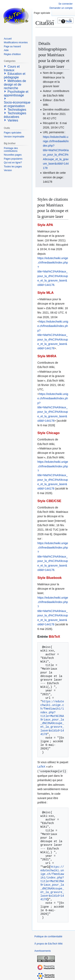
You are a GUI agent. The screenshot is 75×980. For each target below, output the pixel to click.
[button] (5, 66)
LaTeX (41, 767)
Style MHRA (47, 356)
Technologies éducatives (15, 115)
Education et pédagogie (14, 75)
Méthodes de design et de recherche (15, 84)
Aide (66, 21)
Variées (13, 120)
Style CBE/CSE (49, 501)
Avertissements (43, 951)
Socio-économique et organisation (17, 104)
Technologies (17, 110)
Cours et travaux (12, 68)
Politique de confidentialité (48, 936)
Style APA (45, 225)
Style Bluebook (49, 578)
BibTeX (54, 637)
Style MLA (45, 293)
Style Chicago (48, 433)
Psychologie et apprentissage (16, 93)
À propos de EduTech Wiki (48, 943)
